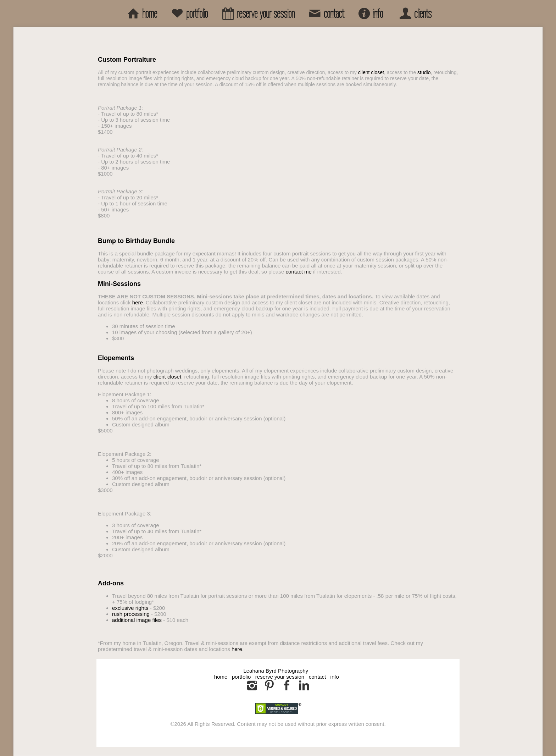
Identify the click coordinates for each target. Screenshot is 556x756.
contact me (298, 272)
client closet (371, 72)
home (141, 13)
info (369, 13)
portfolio (188, 13)
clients (414, 13)
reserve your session (257, 13)
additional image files (137, 620)
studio (424, 72)
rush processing (131, 614)
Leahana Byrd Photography (276, 671)
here (138, 302)
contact (325, 13)
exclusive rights (130, 608)
